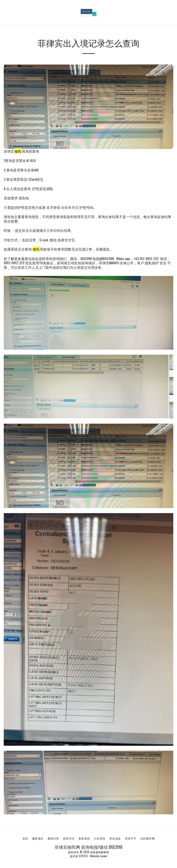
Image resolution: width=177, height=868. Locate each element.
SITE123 (83, 856)
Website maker (99, 856)
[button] (5, 12)
